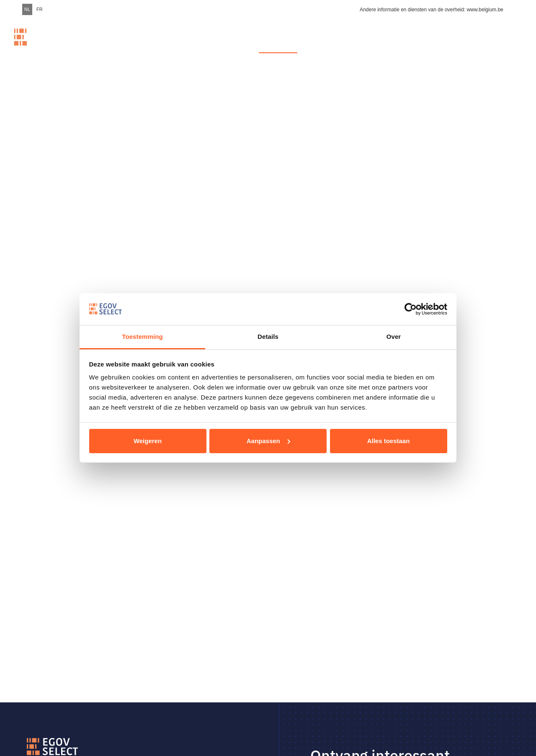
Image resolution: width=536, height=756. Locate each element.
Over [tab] (394, 337)
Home (111, 45)
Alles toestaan (389, 441)
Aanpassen (268, 441)
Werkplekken (340, 45)
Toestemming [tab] (142, 337)
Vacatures (278, 45)
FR (40, 9)
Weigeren (148, 441)
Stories (398, 45)
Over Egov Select (444, 45)
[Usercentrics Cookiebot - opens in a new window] (411, 309)
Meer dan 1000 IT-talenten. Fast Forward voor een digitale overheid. (191, 45)
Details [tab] (268, 337)
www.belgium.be (485, 10)
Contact (494, 45)
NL (27, 9)
